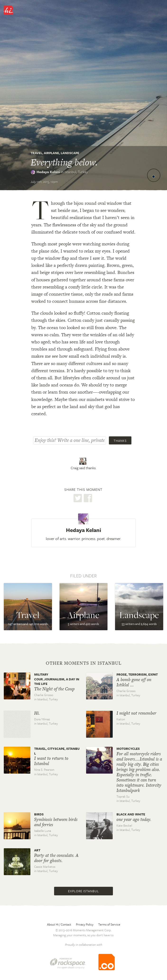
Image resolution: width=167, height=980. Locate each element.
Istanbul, (76, 172)
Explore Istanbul (83, 891)
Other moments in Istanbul (84, 663)
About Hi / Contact (59, 924)
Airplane (51, 153)
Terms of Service (109, 924)
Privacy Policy (85, 924)
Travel (36, 153)
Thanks (120, 441)
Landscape (70, 153)
